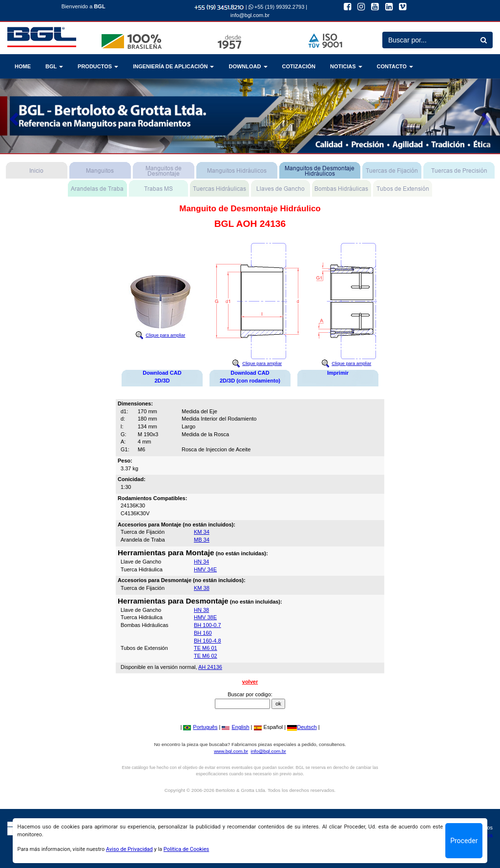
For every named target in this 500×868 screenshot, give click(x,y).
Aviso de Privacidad (129, 849)
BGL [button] (54, 66)
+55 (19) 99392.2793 (277, 7)
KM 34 (202, 532)
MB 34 (202, 540)
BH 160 (203, 633)
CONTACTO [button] (395, 66)
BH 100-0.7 (208, 625)
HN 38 (201, 610)
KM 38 (202, 588)
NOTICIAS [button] (346, 66)
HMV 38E (205, 617)
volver (250, 682)
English (235, 727)
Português (200, 727)
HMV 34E (205, 569)
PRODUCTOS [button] (98, 66)
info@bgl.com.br (250, 15)
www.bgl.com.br (231, 751)
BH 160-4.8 (208, 641)
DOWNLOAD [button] (248, 66)
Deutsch (302, 727)
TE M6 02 (206, 656)
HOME (23, 66)
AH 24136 (210, 667)
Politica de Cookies (186, 849)
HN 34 (201, 562)
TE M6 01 (206, 648)
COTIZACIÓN (299, 66)
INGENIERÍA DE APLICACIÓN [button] (173, 66)
